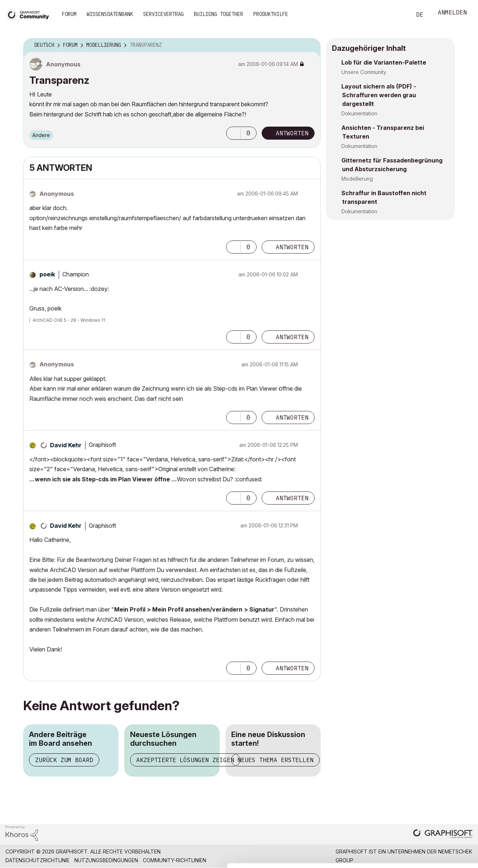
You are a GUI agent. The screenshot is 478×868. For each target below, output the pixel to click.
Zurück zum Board (64, 760)
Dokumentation (359, 113)
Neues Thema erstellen (275, 760)
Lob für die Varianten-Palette (384, 62)
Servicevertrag (163, 14)
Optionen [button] (311, 45)
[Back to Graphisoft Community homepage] (30, 14)
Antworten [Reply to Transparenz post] (292, 133)
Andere (41, 135)
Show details (287, 859)
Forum (69, 14)
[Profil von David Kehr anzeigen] (66, 445)
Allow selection (436, 802)
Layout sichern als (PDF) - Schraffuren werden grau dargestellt (379, 95)
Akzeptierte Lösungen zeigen (185, 760)
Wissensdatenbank (110, 14)
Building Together (219, 14)
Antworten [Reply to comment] (292, 247)
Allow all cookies (436, 785)
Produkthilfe (271, 14)
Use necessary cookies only (436, 824)
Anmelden (452, 13)
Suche (398, 15)
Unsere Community (364, 72)
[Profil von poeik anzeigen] (47, 274)
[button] (233, 133)
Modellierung (357, 179)
